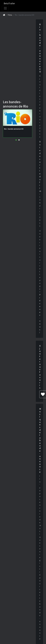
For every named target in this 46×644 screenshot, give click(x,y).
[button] (16, 140)
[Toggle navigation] (5, 8)
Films (10, 15)
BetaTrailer (9, 3)
